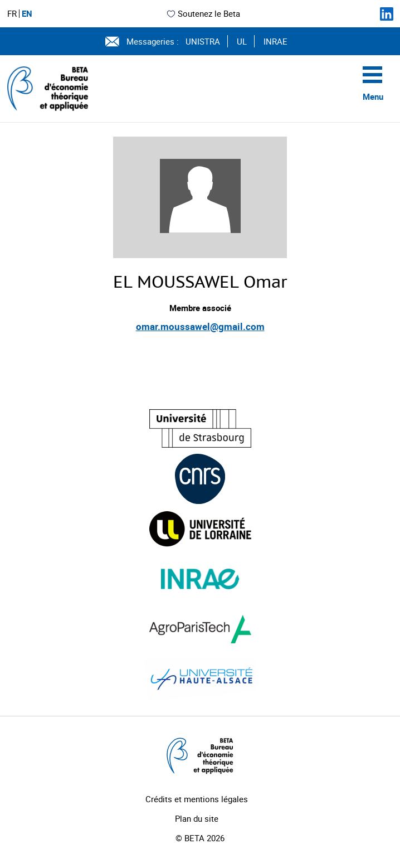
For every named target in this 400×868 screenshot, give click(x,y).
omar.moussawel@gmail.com (200, 326)
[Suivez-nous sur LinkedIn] (387, 14)
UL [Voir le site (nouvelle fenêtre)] (242, 41)
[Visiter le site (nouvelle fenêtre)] (200, 428)
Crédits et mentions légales (197, 799)
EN (27, 14)
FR (12, 14)
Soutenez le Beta (203, 13)
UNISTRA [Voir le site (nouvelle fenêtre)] (203, 41)
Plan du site (197, 818)
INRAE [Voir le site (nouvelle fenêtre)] (275, 41)
